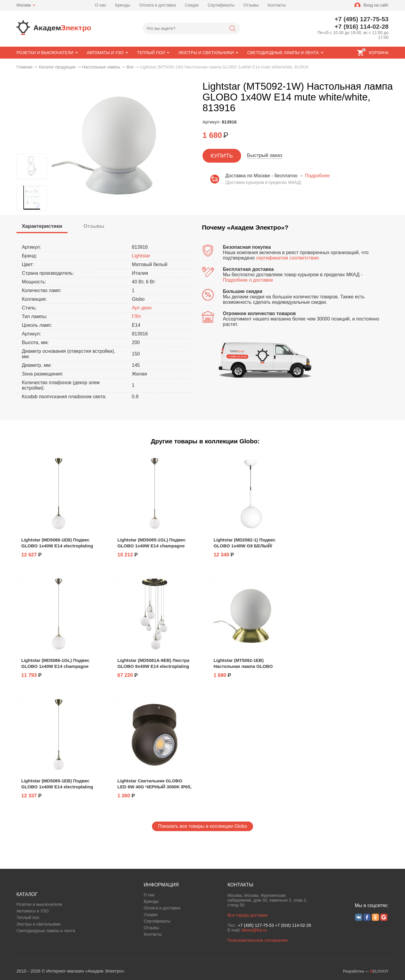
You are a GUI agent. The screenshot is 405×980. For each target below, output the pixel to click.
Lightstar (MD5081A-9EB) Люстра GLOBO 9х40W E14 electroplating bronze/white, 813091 (153, 666)
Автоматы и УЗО (32, 911)
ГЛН (136, 316)
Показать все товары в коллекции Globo (202, 826)
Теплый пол (28, 918)
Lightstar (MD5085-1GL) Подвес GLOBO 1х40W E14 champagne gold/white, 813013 (151, 546)
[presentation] (42, 226)
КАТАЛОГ (27, 894)
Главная (24, 67)
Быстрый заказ (265, 155)
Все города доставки (247, 915)
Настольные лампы (101, 67)
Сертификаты (221, 5)
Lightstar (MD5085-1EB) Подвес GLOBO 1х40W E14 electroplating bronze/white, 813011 (57, 787)
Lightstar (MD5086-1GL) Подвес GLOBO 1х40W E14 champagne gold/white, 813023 (55, 666)
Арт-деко (142, 308)
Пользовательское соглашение (258, 940)
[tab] (42, 227)
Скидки (192, 5)
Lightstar (141, 256)
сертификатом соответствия (287, 258)
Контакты (277, 5)
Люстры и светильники (38, 924)
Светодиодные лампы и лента (46, 931)
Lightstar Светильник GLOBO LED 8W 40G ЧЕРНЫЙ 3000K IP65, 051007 (154, 787)
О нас (101, 5)
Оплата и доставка (158, 5)
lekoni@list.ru (254, 930)
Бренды (123, 5)
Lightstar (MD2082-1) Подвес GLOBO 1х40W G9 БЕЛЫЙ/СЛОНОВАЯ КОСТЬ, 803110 (245, 546)
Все (130, 67)
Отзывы (251, 5)
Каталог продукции (57, 67)
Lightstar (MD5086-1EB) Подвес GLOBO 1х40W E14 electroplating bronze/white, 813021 (57, 546)
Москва (24, 5)
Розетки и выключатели (39, 904)
